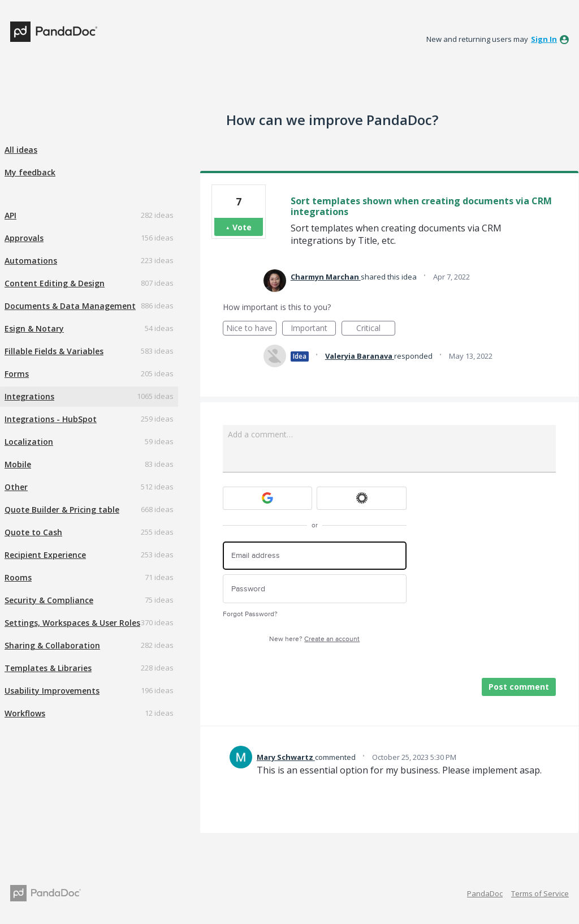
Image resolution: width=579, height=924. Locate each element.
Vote (242, 227)
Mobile (18, 464)
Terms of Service (540, 893)
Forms (17, 374)
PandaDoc (485, 893)
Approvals (24, 238)
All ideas (21, 150)
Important (313, 329)
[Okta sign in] (362, 498)
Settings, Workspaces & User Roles (72, 623)
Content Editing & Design (55, 283)
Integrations (29, 396)
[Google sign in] (268, 498)
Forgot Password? (250, 614)
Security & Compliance (49, 600)
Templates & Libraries (48, 668)
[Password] (315, 589)
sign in (544, 39)
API (10, 215)
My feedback (30, 172)
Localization (29, 442)
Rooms (18, 577)
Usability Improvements (52, 691)
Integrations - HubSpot (51, 419)
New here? (314, 639)
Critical (376, 329)
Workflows (25, 713)
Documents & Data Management (70, 306)
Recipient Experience (45, 555)
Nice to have (251, 329)
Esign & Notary (34, 328)
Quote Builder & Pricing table (62, 510)
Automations (31, 261)
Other (16, 487)
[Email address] (315, 556)
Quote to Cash (33, 532)
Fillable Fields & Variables (54, 351)
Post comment (519, 687)
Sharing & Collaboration (52, 645)
